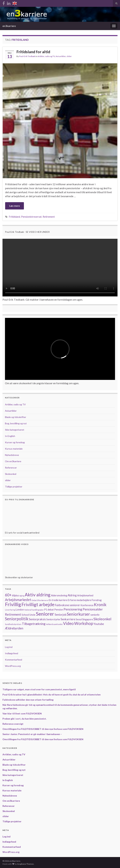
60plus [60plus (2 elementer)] (15, 595)
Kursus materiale (14, 449)
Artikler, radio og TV (46, 56)
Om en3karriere (13, 461)
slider (69, 56)
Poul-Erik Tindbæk (27, 56)
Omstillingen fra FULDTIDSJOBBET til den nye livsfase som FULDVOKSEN (43, 729)
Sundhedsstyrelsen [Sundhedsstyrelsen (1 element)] (13, 624)
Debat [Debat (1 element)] (34, 600)
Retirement (49, 217)
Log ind (9, 647)
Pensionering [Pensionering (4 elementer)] (73, 609)
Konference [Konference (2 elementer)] (87, 605)
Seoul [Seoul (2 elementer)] (79, 619)
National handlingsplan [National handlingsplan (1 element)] (34, 610)
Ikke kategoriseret (15, 430)
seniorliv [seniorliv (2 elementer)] (95, 615)
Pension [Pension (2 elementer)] (59, 610)
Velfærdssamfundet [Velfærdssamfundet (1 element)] (54, 624)
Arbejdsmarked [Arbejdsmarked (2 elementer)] (85, 595)
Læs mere (15, 206)
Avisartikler (61, 56)
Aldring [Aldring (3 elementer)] (72, 595)
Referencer (11, 468)
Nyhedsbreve (12, 455)
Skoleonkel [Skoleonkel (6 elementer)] (102, 619)
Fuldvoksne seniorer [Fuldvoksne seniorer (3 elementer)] (67, 605)
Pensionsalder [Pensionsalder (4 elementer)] (93, 609)
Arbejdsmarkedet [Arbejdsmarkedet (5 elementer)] (18, 600)
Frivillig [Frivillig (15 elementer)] (13, 604)
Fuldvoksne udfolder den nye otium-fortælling (28, 700)
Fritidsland (15, 217)
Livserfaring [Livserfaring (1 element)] (10, 610)
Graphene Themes (25, 864)
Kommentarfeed (14, 660)
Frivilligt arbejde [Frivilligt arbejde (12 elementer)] (38, 604)
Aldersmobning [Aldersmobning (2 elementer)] (59, 595)
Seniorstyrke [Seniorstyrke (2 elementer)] (53, 619)
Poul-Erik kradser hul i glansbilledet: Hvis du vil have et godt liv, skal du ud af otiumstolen (52, 695)
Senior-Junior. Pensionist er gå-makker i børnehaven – (32, 734)
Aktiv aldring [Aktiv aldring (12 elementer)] (38, 595)
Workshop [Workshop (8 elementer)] (84, 623)
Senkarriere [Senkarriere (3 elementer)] (68, 619)
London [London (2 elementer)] (20, 610)
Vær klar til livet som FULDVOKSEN (22, 713)
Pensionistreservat (31, 217)
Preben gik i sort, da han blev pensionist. (24, 719)
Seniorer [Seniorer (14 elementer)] (45, 614)
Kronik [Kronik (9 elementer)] (100, 604)
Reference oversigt (13, 724)
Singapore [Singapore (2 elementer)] (88, 619)
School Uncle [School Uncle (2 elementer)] (28, 615)
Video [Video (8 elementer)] (68, 623)
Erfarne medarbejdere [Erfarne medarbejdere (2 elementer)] (80, 600)
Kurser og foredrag (15, 442)
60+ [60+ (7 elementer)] (8, 595)
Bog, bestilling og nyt (16, 423)
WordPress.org (13, 666)
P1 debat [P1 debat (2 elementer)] (49, 610)
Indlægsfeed (12, 653)
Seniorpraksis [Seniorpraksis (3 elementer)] (37, 619)
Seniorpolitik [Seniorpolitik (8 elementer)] (17, 619)
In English (10, 436)
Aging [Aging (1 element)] (22, 596)
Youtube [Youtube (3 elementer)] (99, 624)
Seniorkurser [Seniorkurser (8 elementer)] (78, 614)
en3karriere (9, 26)
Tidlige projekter (14, 487)
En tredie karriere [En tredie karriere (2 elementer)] (58, 600)
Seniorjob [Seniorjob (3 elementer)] (60, 615)
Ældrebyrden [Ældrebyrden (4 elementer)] (14, 628)
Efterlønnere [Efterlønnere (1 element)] (43, 600)
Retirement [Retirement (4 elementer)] (13, 614)
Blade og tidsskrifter (16, 417)
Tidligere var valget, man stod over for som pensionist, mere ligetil (39, 689)
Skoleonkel (11, 474)
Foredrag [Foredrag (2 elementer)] (97, 600)
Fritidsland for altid (33, 52)
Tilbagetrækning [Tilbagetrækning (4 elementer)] (34, 624)
